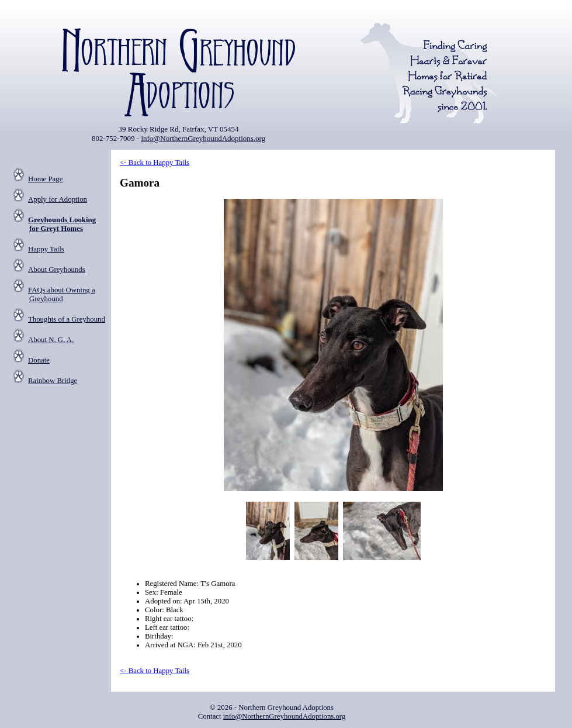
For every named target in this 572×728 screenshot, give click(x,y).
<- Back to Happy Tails (155, 163)
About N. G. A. (51, 340)
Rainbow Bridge (53, 381)
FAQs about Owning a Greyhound (62, 294)
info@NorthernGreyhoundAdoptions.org (203, 138)
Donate (39, 360)
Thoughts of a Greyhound (67, 319)
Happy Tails (46, 249)
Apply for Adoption (58, 199)
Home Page (45, 179)
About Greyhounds (57, 270)
